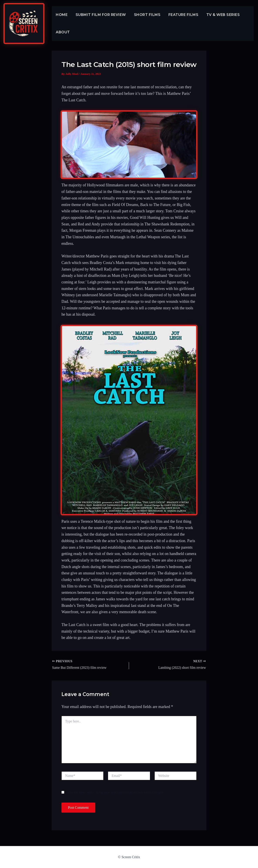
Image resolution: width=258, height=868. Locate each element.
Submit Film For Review (99, 15)
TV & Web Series (219, 15)
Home (61, 15)
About (62, 32)
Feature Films (180, 15)
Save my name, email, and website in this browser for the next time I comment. (116, 793)
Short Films (145, 15)
